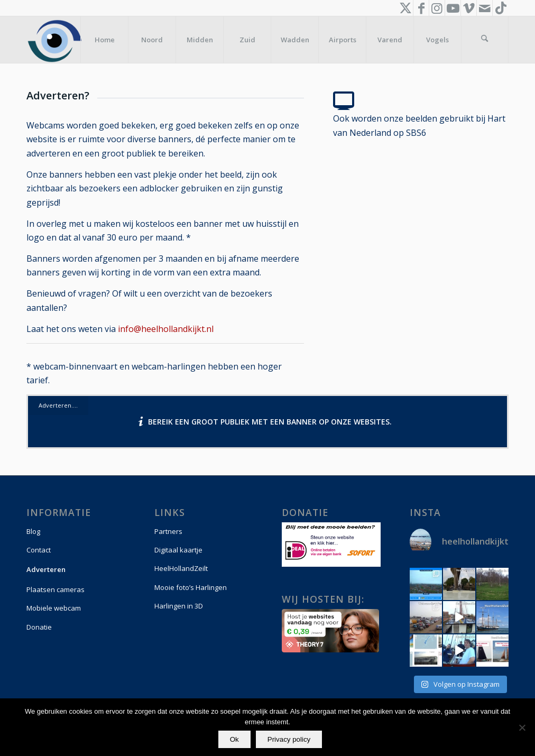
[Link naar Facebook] (421, 8)
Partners (168, 531)
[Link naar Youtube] (453, 8)
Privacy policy (289, 739)
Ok (234, 739)
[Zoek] (485, 40)
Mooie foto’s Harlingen (191, 587)
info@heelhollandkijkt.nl (168, 329)
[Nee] (522, 727)
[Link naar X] (405, 8)
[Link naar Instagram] (437, 8)
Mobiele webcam (54, 608)
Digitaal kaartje (178, 550)
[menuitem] (104, 40)
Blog (33, 531)
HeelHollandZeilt (181, 568)
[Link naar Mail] (485, 8)
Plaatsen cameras (56, 589)
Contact (39, 550)
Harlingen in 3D (179, 606)
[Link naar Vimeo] (469, 8)
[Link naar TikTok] (501, 8)
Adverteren (46, 569)
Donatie (39, 627)
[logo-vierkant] (55, 40)
